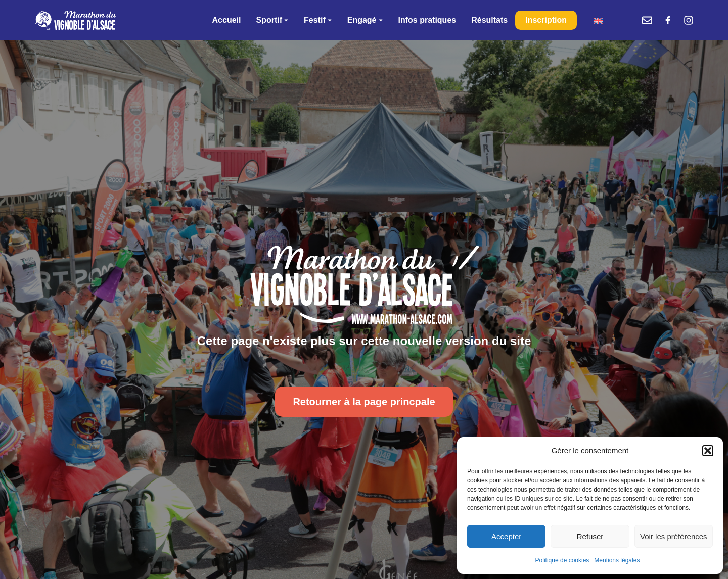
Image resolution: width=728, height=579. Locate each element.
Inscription (546, 20)
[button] (708, 451)
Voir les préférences (674, 536)
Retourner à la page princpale (364, 402)
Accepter (506, 536)
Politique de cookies (562, 560)
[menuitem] (598, 20)
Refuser (590, 536)
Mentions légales (617, 560)
